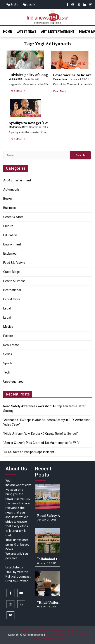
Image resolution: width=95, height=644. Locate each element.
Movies (8, 327)
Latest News (26, 32)
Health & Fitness (14, 281)
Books (8, 199)
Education (10, 235)
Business (9, 208)
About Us (56, 631)
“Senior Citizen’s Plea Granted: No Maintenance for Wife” (42, 443)
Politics (8, 336)
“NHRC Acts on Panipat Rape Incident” (29, 452)
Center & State (13, 217)
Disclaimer (42, 631)
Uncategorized (13, 382)
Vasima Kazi (16, 79)
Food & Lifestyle (14, 263)
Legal (7, 308)
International (12, 290)
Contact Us (70, 631)
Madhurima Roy (18, 127)
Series (8, 354)
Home (7, 32)
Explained (10, 254)
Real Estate (11, 345)
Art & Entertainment (58, 32)
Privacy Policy (25, 631)
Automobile (11, 189)
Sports (8, 363)
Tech (7, 372)
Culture (8, 226)
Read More (16, 91)
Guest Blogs (11, 272)
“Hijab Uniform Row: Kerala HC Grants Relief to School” (41, 434)
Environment (12, 244)
